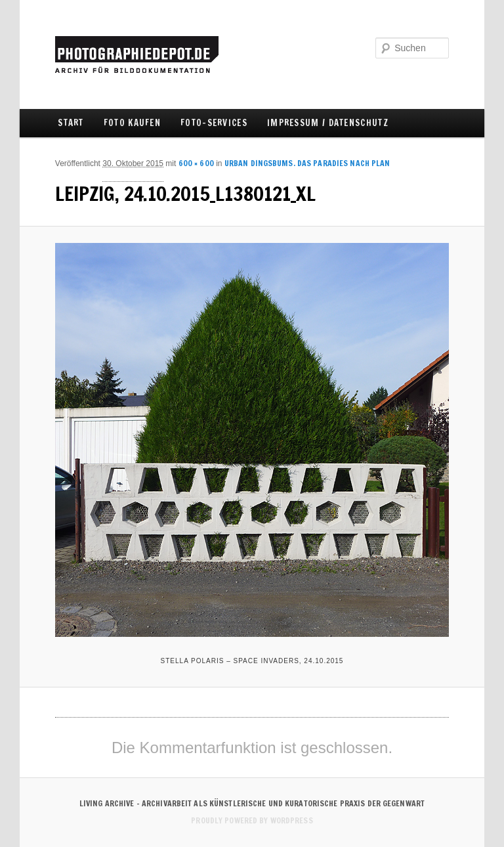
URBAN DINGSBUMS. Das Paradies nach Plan (307, 163)
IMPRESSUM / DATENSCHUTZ (328, 123)
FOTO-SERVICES (214, 123)
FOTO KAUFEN (132, 123)
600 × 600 (196, 163)
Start (71, 123)
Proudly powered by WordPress (252, 820)
